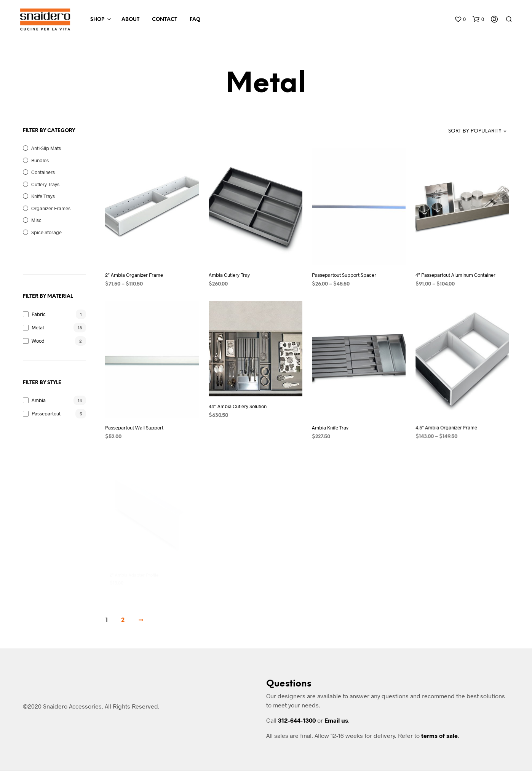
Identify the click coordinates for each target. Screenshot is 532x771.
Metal (38, 327)
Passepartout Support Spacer (344, 275)
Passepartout (46, 413)
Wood (38, 341)
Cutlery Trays (45, 184)
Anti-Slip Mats (46, 148)
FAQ (195, 20)
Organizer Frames (51, 208)
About (130, 20)
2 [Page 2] (123, 620)
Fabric (39, 314)
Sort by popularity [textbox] (475, 131)
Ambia (39, 400)
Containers (43, 172)
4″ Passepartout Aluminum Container (455, 275)
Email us (336, 720)
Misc (36, 220)
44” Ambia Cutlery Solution (239, 403)
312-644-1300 (297, 720)
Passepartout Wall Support (134, 428)
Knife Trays (43, 196)
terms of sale (439, 735)
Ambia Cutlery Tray (229, 275)
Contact (165, 20)
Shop (97, 20)
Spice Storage (46, 232)
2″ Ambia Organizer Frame (134, 275)
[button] (460, 19)
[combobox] (470, 131)
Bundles (40, 160)
